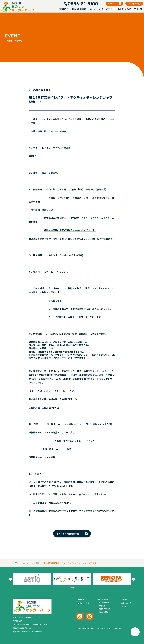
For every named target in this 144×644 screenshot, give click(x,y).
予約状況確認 (103, 612)
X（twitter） (114, 4)
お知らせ (110, 9)
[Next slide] (133, 579)
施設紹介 (64, 9)
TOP (17, 563)
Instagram (133, 4)
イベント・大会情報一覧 (68, 534)
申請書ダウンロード (106, 609)
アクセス (138, 9)
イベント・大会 (96, 9)
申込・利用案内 (79, 9)
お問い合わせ (124, 9)
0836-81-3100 (83, 4)
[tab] (70, 588)
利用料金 (102, 606)
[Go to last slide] (11, 579)
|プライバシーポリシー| (85, 628)
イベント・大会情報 (31, 563)
